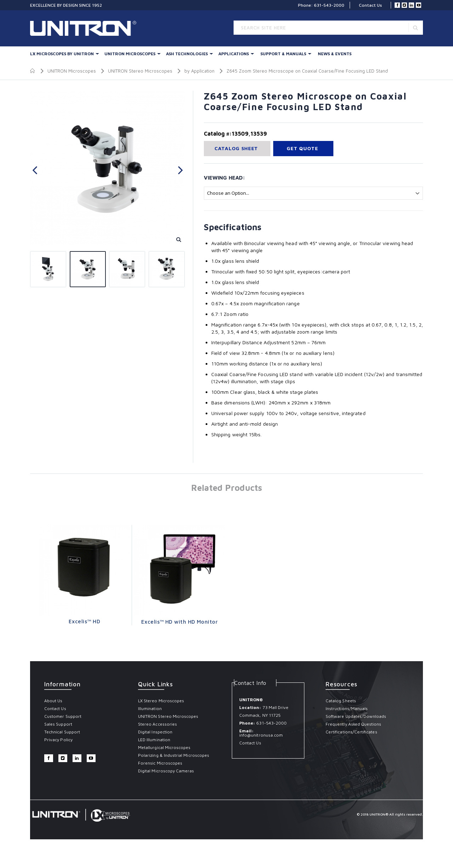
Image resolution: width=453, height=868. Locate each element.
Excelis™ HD (84, 621)
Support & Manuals (283, 54)
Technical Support (62, 732)
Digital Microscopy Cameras (166, 771)
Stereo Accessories (157, 724)
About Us (53, 701)
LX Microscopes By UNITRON (62, 54)
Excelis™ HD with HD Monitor (179, 622)
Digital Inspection (155, 732)
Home (33, 71)
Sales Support (58, 724)
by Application (199, 71)
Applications (234, 54)
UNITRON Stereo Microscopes (140, 71)
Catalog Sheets (341, 701)
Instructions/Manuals (347, 708)
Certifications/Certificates (351, 732)
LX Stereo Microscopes (161, 701)
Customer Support (63, 716)
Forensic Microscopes (160, 763)
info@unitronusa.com (261, 735)
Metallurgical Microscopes (164, 747)
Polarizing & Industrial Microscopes (174, 755)
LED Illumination (154, 740)
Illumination (150, 708)
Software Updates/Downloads (356, 716)
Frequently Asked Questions (354, 724)
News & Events (335, 54)
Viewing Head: (224, 178)
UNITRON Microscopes (130, 54)
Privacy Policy (58, 740)
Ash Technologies (187, 54)
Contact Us (370, 5)
